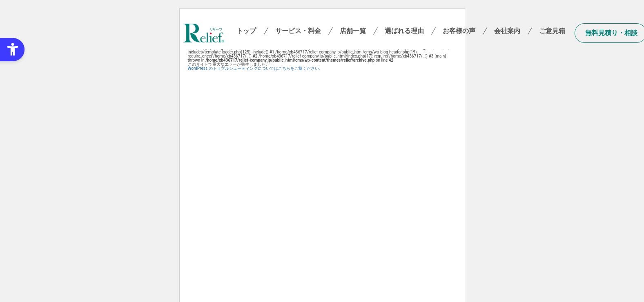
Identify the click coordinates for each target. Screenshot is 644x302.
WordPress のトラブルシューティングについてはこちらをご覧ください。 (255, 68)
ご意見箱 (552, 31)
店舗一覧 (353, 31)
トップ (246, 31)
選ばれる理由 (404, 31)
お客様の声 (459, 31)
